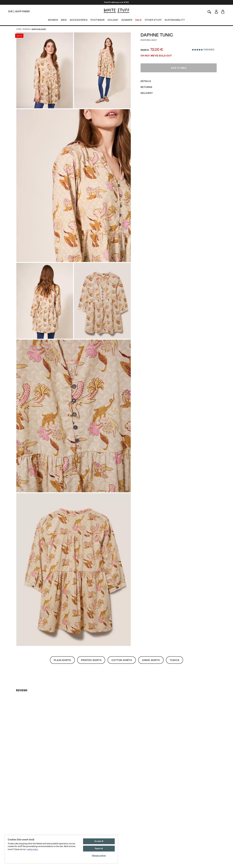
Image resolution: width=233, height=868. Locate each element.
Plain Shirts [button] (62, 660)
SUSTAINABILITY (175, 21)
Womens (26, 29)
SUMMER (127, 21)
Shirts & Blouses (39, 29)
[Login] (216, 11)
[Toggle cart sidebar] (223, 12)
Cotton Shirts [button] (122, 660)
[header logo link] (116, 11)
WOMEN (53, 21)
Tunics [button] (175, 660)
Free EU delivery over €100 (116, 2)
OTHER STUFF (153, 21)
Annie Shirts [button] (151, 660)
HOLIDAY (113, 21)
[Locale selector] (10, 12)
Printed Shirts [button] (91, 660)
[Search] (209, 12)
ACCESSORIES (79, 21)
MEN (64, 21)
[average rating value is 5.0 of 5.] (198, 50)
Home (19, 29)
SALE (138, 21)
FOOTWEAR (98, 21)
